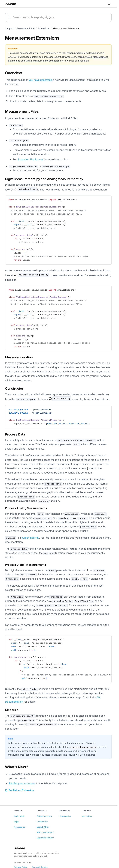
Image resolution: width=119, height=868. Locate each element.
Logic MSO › (20, 816)
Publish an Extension (21, 790)
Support (9, 28)
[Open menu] (109, 4)
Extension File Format (30, 159)
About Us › (87, 816)
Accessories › (20, 827)
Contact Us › (42, 822)
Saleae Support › (44, 816)
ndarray (35, 538)
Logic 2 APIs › (43, 827)
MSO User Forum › (45, 832)
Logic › (17, 822)
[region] (58, 659)
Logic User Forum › (45, 838)
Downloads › (65, 816)
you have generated (40, 80)
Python (70, 53)
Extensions (44, 28)
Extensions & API (26, 28)
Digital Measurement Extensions (43, 61)
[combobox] (58, 17)
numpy (26, 538)
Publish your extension (22, 783)
